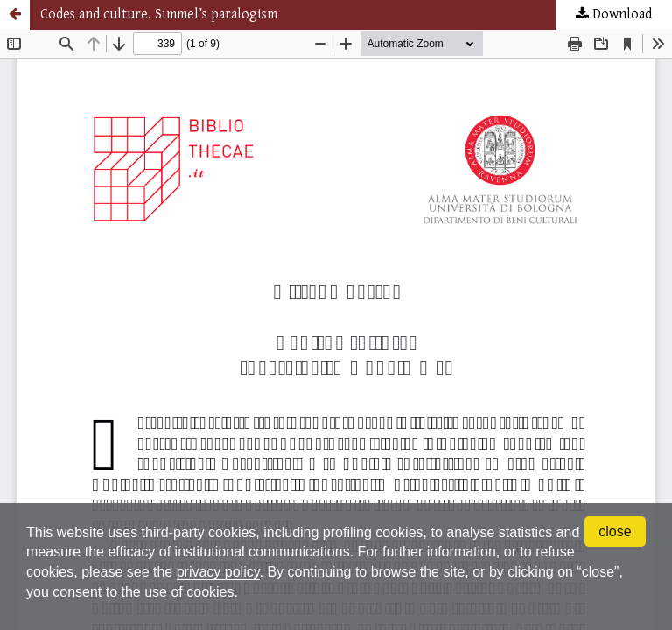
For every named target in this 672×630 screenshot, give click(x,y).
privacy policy (218, 572)
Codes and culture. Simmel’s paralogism (159, 14)
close (615, 532)
